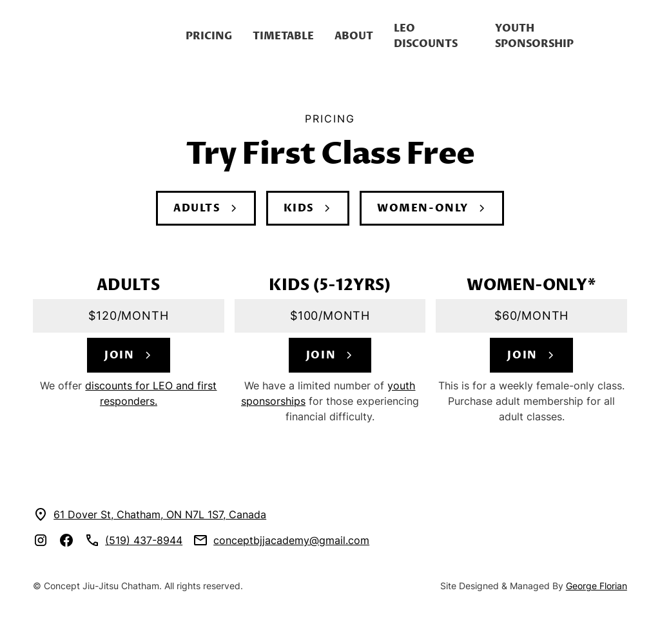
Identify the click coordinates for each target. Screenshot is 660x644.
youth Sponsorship (534, 36)
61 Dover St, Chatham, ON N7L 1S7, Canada (160, 514)
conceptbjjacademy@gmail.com (291, 540)
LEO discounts (426, 36)
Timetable (283, 36)
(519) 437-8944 (144, 540)
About (354, 36)
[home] (104, 36)
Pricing (209, 36)
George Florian (597, 586)
